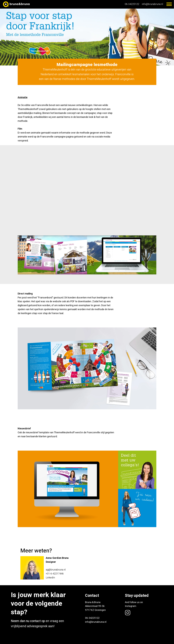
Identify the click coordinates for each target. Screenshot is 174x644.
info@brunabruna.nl (152, 4)
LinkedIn (50, 578)
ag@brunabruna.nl (56, 570)
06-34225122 (132, 4)
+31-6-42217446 (55, 574)
